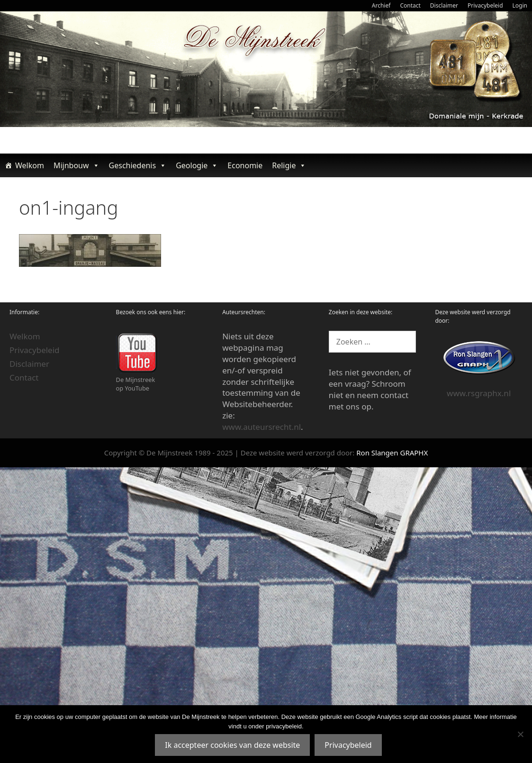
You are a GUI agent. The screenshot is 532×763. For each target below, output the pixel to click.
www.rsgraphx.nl (479, 393)
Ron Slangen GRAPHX (392, 453)
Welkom (30, 165)
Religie (289, 165)
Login (520, 5)
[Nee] (520, 734)
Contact (410, 5)
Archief (381, 5)
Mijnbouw (77, 165)
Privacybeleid (485, 5)
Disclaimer (444, 5)
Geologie (197, 165)
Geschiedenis (138, 165)
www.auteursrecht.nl (261, 427)
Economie (245, 165)
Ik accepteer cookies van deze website (232, 745)
